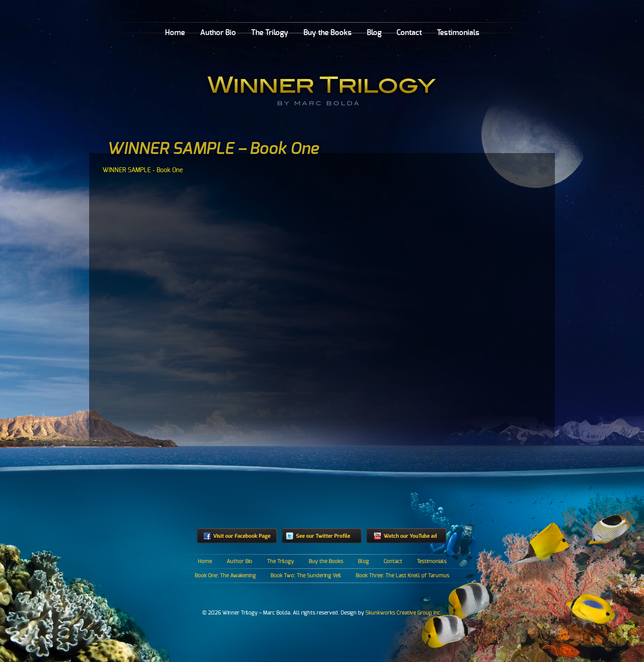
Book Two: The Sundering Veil (306, 575)
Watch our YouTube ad (406, 536)
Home (175, 33)
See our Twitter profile (322, 536)
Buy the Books (328, 33)
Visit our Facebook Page (237, 536)
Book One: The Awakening (225, 575)
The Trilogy (270, 33)
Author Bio (218, 33)
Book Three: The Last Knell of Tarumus (402, 575)
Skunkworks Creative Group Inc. (404, 613)
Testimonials (458, 33)
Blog (374, 33)
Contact (409, 33)
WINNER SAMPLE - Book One (143, 170)
